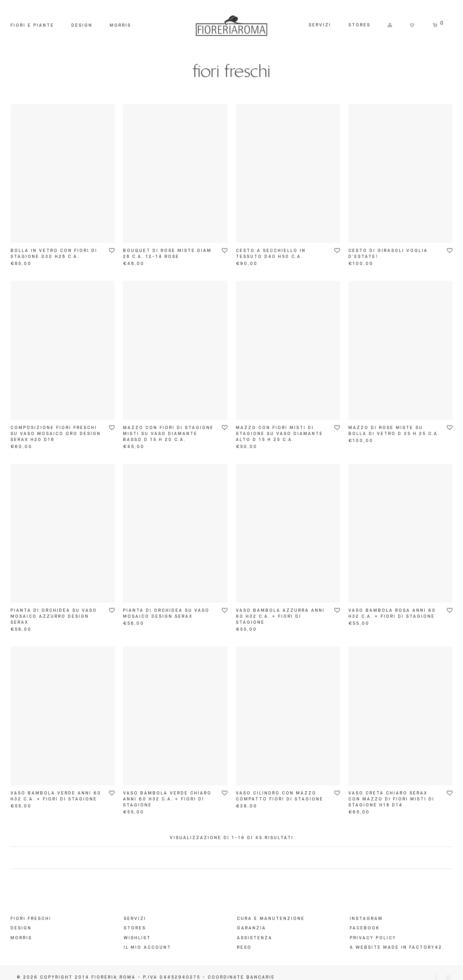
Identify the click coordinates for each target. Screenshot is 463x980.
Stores (359, 25)
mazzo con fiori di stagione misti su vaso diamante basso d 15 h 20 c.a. (168, 434)
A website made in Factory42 (396, 948)
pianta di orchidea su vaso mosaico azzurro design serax (54, 617)
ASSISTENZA (255, 938)
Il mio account (147, 948)
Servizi (320, 25)
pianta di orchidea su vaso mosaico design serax (166, 614)
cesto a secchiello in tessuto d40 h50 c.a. (271, 254)
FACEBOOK (365, 928)
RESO (244, 948)
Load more (231, 858)
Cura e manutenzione (271, 919)
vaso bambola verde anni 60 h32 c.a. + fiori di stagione (56, 796)
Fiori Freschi (31, 919)
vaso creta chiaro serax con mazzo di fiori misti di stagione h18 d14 (391, 799)
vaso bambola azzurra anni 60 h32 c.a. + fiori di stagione (280, 617)
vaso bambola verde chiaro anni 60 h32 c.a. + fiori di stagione (167, 799)
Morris (120, 26)
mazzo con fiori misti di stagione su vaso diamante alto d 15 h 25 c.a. (279, 434)
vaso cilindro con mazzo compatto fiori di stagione (280, 796)
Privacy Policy (373, 938)
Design (82, 26)
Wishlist (137, 938)
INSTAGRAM (366, 919)
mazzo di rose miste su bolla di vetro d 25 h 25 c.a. (394, 431)
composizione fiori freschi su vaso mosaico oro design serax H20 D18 (56, 434)
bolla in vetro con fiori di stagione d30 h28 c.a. (54, 254)
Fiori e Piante (32, 26)
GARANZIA (252, 928)
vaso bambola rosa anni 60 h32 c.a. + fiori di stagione (392, 614)
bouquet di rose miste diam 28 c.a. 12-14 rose (167, 254)
